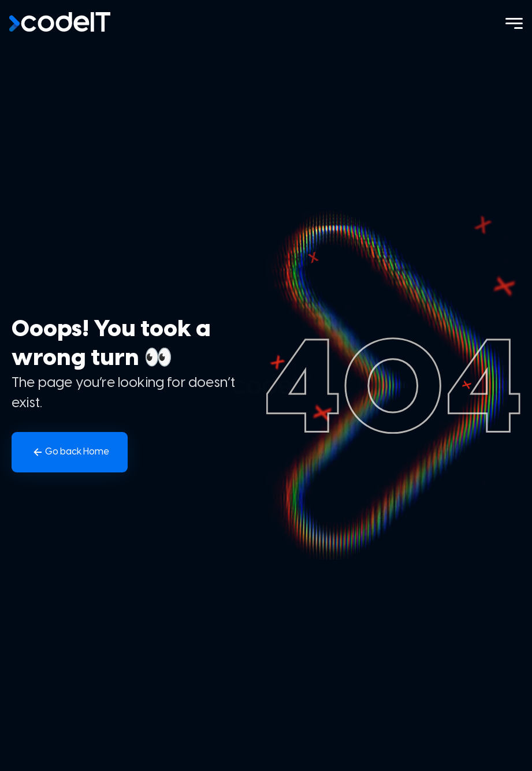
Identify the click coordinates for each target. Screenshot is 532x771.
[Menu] (514, 23)
